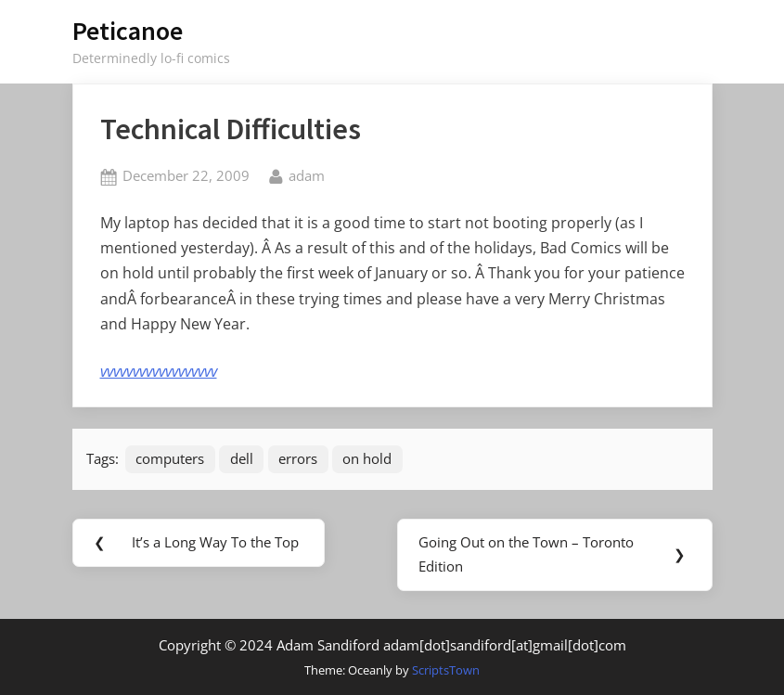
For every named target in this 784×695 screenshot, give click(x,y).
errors (298, 458)
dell (242, 458)
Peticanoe (128, 31)
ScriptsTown (446, 670)
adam (307, 174)
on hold (367, 458)
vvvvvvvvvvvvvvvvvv (159, 371)
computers (170, 458)
